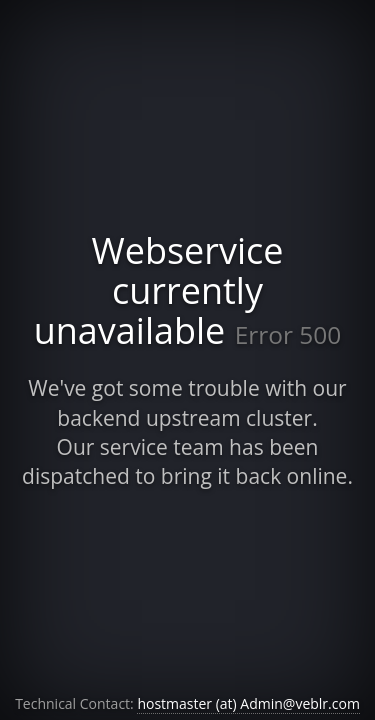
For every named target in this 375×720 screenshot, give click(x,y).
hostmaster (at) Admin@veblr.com (248, 703)
